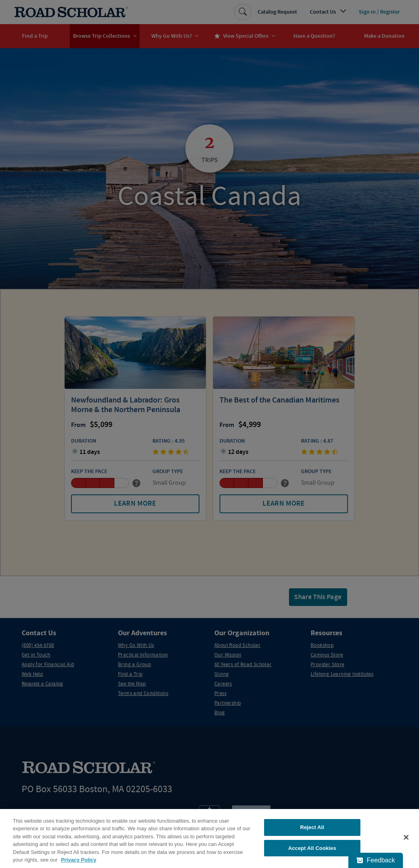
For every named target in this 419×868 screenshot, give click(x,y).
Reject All (312, 831)
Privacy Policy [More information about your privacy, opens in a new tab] (79, 864)
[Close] (406, 841)
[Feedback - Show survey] (376, 860)
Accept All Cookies (312, 852)
